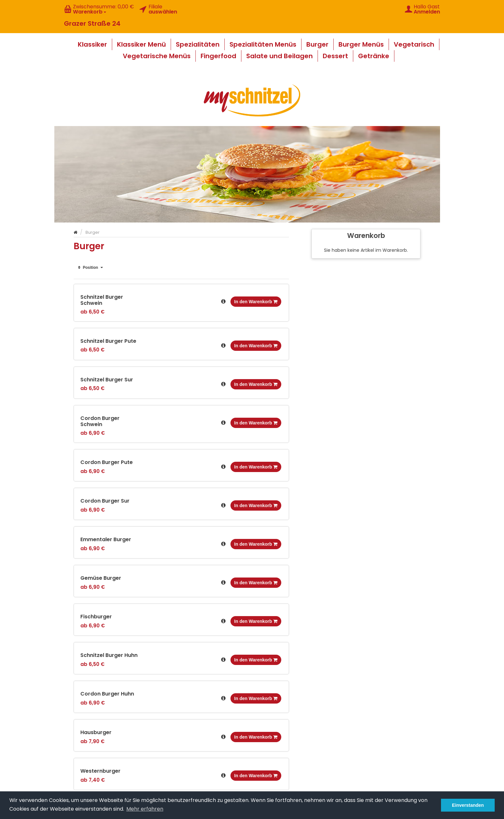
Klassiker (92, 44)
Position (90, 268)
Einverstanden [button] (468, 805)
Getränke (374, 56)
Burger (317, 44)
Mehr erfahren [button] (145, 809)
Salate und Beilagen (279, 56)
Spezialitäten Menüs (263, 44)
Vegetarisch (414, 44)
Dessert (335, 56)
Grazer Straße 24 (92, 23)
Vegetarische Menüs (157, 56)
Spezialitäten (198, 44)
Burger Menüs (361, 44)
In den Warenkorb (256, 302)
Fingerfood (218, 56)
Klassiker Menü (141, 44)
